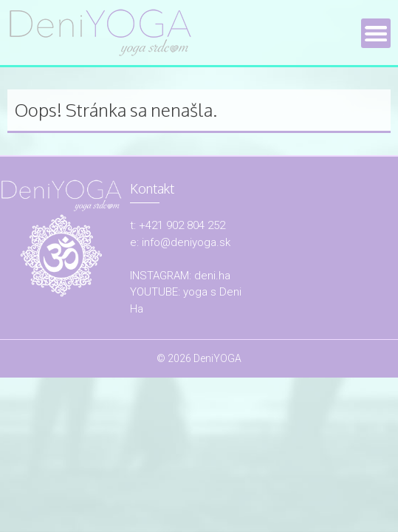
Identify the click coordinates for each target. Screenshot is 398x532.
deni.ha (212, 276)
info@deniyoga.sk (186, 242)
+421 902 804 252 (182, 225)
